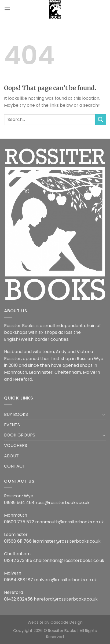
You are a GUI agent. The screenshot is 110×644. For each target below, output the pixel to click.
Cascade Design (67, 622)
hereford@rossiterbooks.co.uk (66, 599)
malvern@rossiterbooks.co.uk (65, 580)
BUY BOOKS (16, 414)
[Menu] (7, 9)
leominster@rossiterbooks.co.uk (67, 541)
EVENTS (12, 425)
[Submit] (101, 119)
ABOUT (11, 456)
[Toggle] (104, 414)
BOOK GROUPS (20, 435)
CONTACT (15, 466)
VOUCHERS (16, 445)
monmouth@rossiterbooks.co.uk (69, 522)
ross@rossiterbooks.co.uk (63, 503)
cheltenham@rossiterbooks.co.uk (69, 560)
